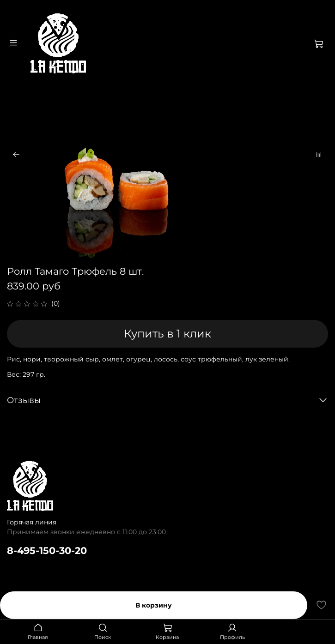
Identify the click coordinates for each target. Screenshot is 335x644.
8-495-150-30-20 (47, 551)
